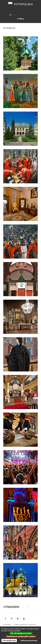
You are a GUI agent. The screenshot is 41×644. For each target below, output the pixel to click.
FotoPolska (23, 4)
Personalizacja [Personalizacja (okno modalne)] (9, 640)
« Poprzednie (11, 607)
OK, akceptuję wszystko (21, 633)
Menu (20, 19)
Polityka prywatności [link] (29, 640)
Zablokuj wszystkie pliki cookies (21, 636)
